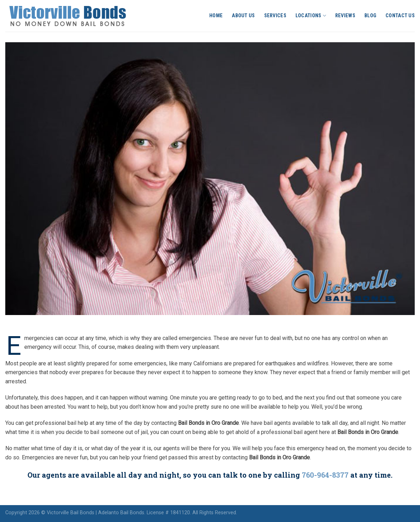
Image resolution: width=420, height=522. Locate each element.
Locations (311, 16)
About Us (243, 16)
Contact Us (400, 16)
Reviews (345, 16)
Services (275, 16)
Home (216, 16)
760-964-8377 (325, 475)
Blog (370, 16)
